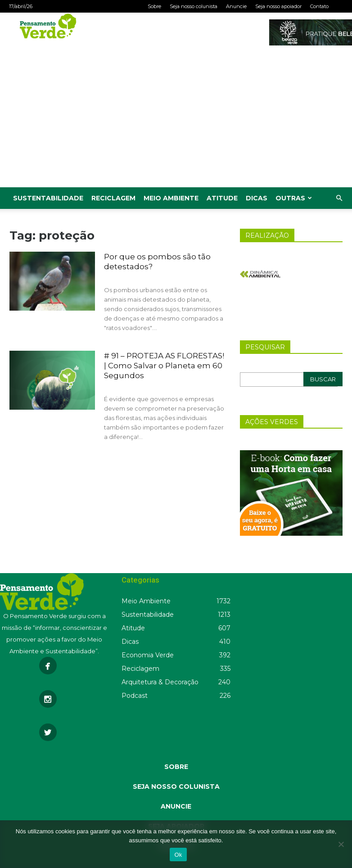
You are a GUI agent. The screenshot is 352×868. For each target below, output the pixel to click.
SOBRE (176, 767)
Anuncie (236, 6)
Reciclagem (113, 198)
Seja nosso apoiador (278, 6)
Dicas (257, 198)
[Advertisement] (176, 120)
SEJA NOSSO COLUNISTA (176, 787)
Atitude (222, 198)
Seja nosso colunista (194, 6)
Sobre (154, 6)
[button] (339, 198)
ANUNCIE (176, 806)
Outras (294, 198)
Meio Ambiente (171, 198)
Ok (178, 855)
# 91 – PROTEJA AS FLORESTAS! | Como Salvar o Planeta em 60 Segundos (164, 366)
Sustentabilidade (48, 198)
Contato (319, 6)
